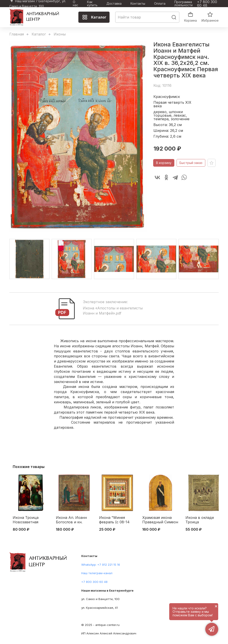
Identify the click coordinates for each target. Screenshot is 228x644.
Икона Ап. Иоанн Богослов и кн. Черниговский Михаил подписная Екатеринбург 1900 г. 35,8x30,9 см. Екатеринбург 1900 (73, 520)
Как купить (92, 4)
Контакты (138, 4)
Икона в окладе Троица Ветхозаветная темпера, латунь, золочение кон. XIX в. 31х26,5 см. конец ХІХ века (203, 520)
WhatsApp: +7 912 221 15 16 (101, 565)
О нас (75, 4)
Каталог (94, 17)
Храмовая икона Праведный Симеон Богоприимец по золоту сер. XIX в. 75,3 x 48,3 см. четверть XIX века (160, 520)
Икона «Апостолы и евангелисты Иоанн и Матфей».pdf (113, 311)
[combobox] (147, 17)
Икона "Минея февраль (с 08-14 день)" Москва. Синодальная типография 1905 (114, 520)
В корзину (164, 163)
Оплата (160, 4)
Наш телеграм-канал (97, 573)
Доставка (114, 4)
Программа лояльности (183, 4)
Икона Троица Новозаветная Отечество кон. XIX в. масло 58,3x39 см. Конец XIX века (31, 520)
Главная (17, 34)
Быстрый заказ (191, 163)
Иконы (60, 34)
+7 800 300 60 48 (207, 4)
